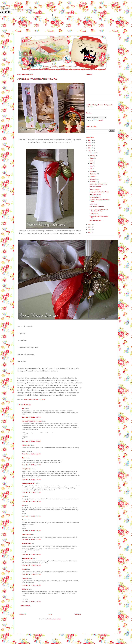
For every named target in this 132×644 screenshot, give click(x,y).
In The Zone (93, 204)
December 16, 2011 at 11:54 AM (32, 417)
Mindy (24, 569)
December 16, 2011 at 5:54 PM (31, 554)
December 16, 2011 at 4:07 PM (31, 516)
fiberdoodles (26, 445)
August (92, 171)
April (91, 161)
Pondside (25, 578)
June (91, 166)
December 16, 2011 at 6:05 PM (31, 565)
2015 (90, 232)
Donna (24, 520)
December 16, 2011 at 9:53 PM (31, 585)
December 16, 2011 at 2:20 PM (31, 480)
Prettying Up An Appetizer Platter (99, 192)
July (91, 169)
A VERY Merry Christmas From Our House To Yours (99, 210)
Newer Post (22, 614)
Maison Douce (27, 544)
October (92, 177)
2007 (90, 140)
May (91, 163)
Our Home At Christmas (97, 207)
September (93, 174)
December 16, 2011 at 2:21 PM (31, 492)
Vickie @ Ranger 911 (29, 483)
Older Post (78, 614)
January (92, 153)
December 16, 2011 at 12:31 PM (32, 441)
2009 (90, 145)
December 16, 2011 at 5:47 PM (31, 540)
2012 (90, 224)
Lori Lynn (25, 589)
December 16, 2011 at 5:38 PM (31, 531)
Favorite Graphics (95, 189)
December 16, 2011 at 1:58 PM (31, 465)
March (92, 158)
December (93, 182)
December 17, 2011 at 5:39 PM (31, 602)
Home (50, 614)
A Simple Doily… (95, 214)
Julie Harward (27, 535)
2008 (90, 143)
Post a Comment (25, 606)
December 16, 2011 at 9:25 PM (31, 574)
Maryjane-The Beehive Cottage (32, 421)
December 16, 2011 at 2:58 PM (31, 501)
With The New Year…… (97, 220)
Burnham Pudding (95, 197)
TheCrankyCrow (27, 558)
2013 (90, 227)
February (93, 156)
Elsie (24, 458)
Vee (23, 408)
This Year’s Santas (95, 195)
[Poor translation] (8, 12)
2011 (90, 151)
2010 (90, 148)
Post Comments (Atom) (54, 619)
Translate (99, 120)
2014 (90, 230)
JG (23, 505)
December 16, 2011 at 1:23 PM (31, 454)
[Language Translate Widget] (96, 118)
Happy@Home (27, 469)
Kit (23, 496)
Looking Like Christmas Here (98, 184)
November (93, 179)
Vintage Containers (95, 187)
